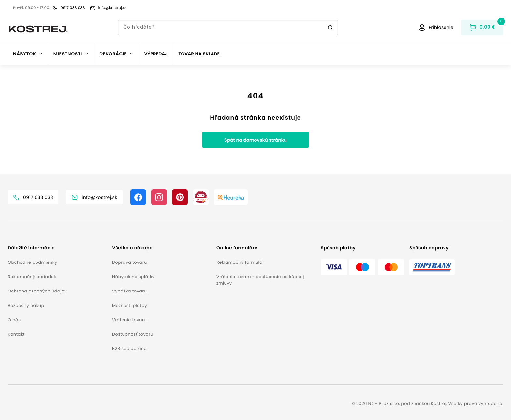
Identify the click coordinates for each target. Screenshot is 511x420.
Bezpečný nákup (26, 305)
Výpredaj (156, 54)
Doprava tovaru (130, 262)
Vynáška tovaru (129, 291)
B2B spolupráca (129, 348)
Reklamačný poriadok (32, 277)
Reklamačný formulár (240, 262)
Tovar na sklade (199, 54)
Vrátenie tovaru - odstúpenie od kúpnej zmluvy (260, 280)
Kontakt (16, 334)
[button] (57, 248)
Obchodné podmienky (32, 262)
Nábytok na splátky (133, 277)
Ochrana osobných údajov (37, 291)
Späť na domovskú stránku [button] (255, 140)
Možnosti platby (130, 305)
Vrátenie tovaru (129, 320)
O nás (14, 320)
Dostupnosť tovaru (133, 334)
